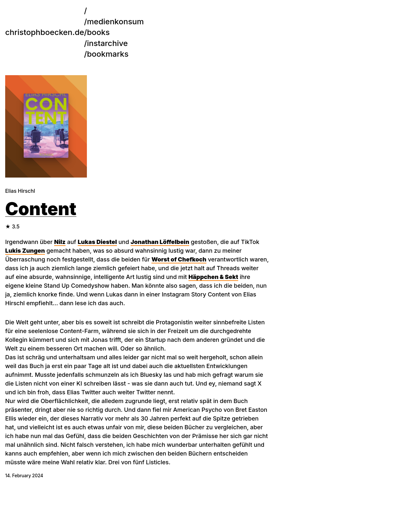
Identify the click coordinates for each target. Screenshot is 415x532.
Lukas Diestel (97, 242)
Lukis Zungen (25, 251)
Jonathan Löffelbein (160, 242)
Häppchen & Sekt (213, 277)
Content (41, 209)
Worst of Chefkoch (179, 259)
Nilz (60, 242)
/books (57, 32)
